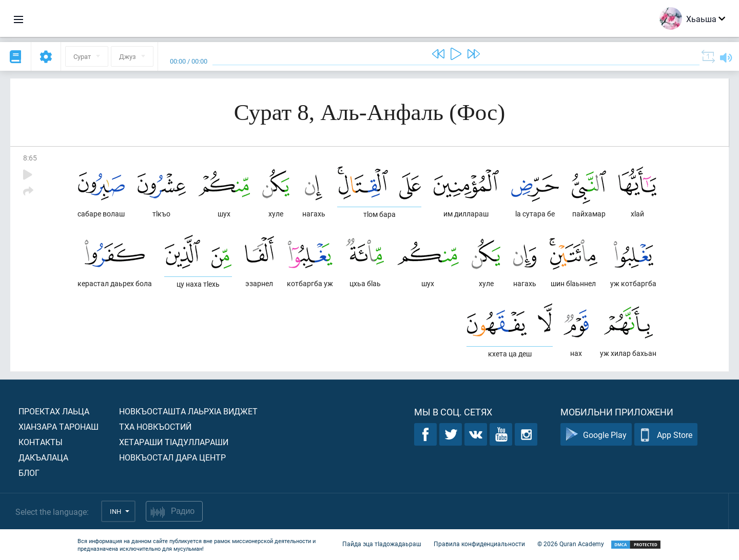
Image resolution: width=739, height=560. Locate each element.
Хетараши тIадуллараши (174, 442)
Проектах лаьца (54, 411)
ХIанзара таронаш (59, 426)
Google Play (596, 435)
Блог (29, 473)
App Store (666, 435)
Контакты (41, 442)
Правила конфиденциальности (479, 544)
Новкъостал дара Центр (172, 457)
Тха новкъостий (155, 426)
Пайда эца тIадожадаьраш (382, 544)
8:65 (30, 158)
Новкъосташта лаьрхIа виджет (188, 411)
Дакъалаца (43, 457)
